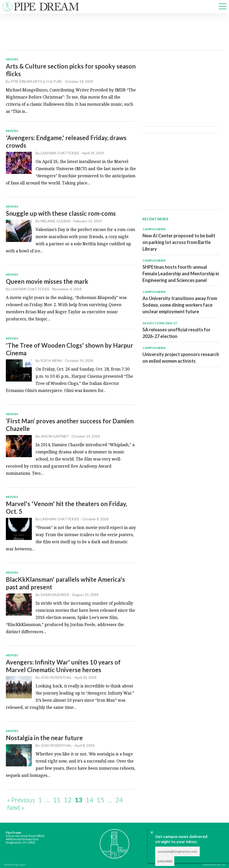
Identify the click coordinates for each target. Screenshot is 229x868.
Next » (16, 807)
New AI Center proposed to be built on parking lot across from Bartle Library (179, 242)
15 (101, 800)
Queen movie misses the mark (47, 281)
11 (57, 800)
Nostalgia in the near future (44, 738)
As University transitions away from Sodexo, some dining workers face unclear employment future (180, 305)
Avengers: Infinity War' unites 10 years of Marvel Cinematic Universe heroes (63, 666)
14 (90, 800)
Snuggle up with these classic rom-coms (61, 213)
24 (119, 800)
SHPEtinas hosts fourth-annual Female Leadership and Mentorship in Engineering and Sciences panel (181, 274)
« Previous (21, 800)
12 (68, 800)
